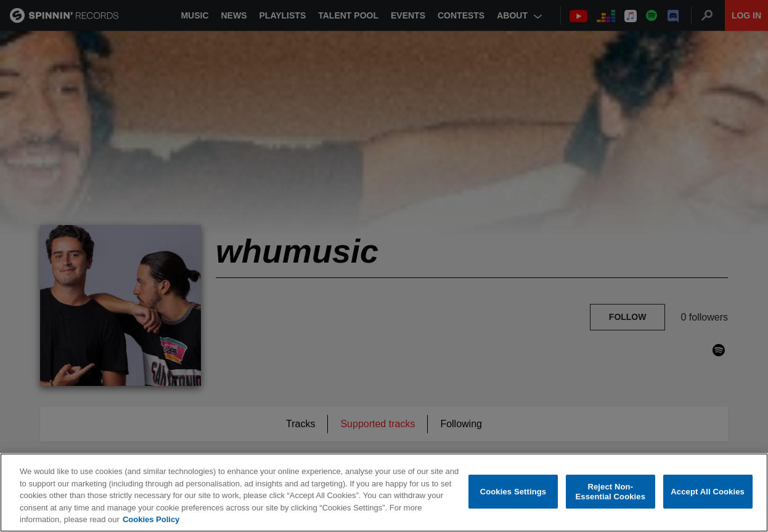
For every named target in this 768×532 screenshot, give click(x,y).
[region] (384, 493)
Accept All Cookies (708, 492)
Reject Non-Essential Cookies (611, 492)
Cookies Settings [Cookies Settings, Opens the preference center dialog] (513, 492)
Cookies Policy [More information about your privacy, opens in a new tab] (151, 519)
